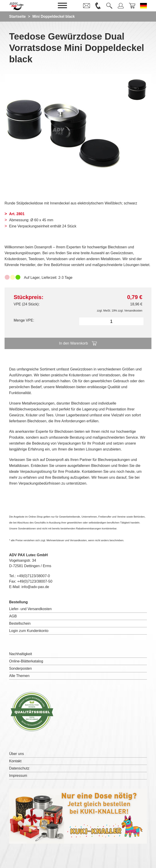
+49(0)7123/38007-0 (33, 576)
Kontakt (15, 761)
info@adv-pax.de (35, 587)
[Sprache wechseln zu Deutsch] (143, 6)
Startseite (17, 16)
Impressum (18, 776)
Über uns (17, 754)
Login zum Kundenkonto (29, 631)
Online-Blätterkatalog (26, 661)
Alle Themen (19, 676)
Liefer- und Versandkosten (30, 609)
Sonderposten (20, 668)
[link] (87, 6)
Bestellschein (20, 623)
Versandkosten (133, 311)
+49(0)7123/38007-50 (35, 581)
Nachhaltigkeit (21, 654)
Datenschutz (19, 768)
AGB (13, 616)
